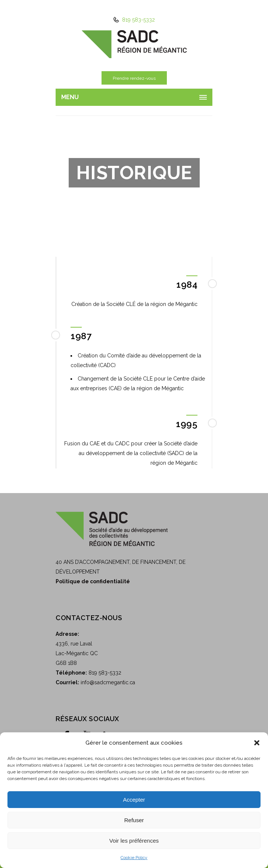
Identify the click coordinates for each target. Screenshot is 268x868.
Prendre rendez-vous (134, 78)
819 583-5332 (138, 20)
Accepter (134, 800)
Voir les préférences (134, 841)
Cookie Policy (134, 858)
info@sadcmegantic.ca (108, 682)
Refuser (134, 820)
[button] (257, 743)
